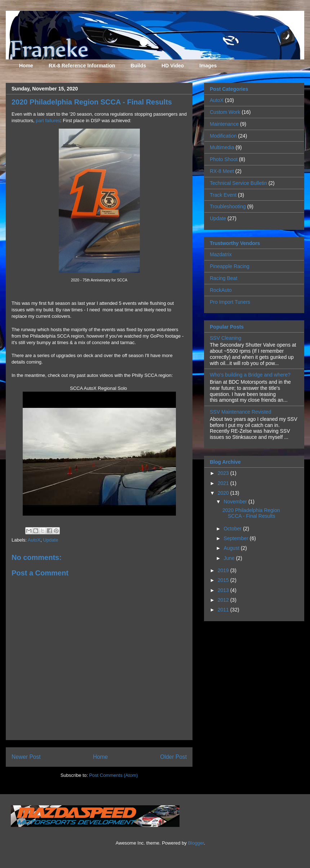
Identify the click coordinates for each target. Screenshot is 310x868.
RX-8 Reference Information (82, 66)
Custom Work (225, 112)
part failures (48, 121)
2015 (224, 580)
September (236, 538)
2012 (224, 600)
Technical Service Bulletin (238, 183)
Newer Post (26, 757)
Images (208, 66)
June (230, 558)
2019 (224, 570)
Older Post (173, 757)
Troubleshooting (228, 206)
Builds (138, 66)
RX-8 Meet (222, 171)
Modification (223, 136)
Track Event (223, 195)
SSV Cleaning (225, 338)
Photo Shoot (224, 159)
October (233, 529)
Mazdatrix (221, 254)
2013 (224, 590)
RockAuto (221, 290)
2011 (224, 610)
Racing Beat (223, 278)
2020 (224, 493)
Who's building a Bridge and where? (250, 375)
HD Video (173, 66)
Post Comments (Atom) (113, 775)
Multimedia (222, 147)
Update (50, 540)
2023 (224, 473)
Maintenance (224, 124)
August (232, 548)
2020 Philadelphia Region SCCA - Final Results (251, 513)
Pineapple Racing (230, 266)
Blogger (196, 843)
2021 (224, 483)
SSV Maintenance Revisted (240, 412)
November (236, 502)
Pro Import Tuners (230, 302)
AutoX (34, 540)
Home (26, 66)
